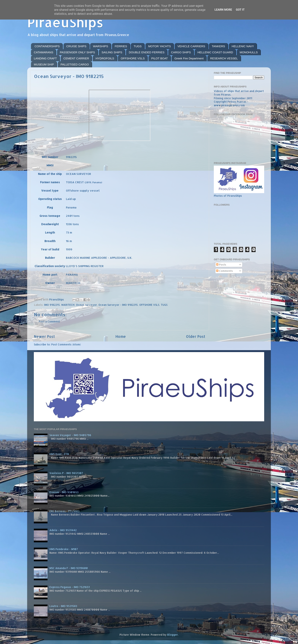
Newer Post (44, 336)
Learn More (223, 10)
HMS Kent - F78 (59, 454)
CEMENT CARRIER (76, 58)
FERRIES (121, 46)
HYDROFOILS (105, 58)
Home (121, 336)
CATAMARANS (44, 52)
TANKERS (218, 46)
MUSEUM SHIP (44, 64)
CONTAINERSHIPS (47, 46)
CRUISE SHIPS (76, 46)
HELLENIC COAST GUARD (215, 52)
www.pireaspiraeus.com (229, 105)
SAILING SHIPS (112, 52)
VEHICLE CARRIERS (191, 46)
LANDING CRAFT (45, 58)
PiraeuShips (65, 22)
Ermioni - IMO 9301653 (64, 492)
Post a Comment (49, 321)
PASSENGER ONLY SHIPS (77, 52)
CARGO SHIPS (181, 52)
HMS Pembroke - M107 (64, 549)
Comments (224, 271)
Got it (240, 10)
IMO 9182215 (52, 305)
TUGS (138, 46)
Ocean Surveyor (86, 305)
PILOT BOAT (160, 58)
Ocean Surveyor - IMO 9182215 (118, 305)
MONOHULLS (249, 52)
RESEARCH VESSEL (224, 58)
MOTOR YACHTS (160, 46)
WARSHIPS (100, 46)
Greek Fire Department (189, 58)
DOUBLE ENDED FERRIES (147, 52)
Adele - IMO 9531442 (63, 530)
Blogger (173, 635)
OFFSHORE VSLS (133, 58)
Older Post (196, 336)
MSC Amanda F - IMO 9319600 (69, 568)
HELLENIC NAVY (243, 46)
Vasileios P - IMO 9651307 (66, 473)
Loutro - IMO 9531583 (63, 606)
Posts (221, 265)
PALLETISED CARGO (75, 64)
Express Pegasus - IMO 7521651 (70, 587)
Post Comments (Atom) (66, 344)
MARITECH (68, 305)
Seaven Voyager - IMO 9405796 (70, 435)
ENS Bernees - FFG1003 (64, 511)
